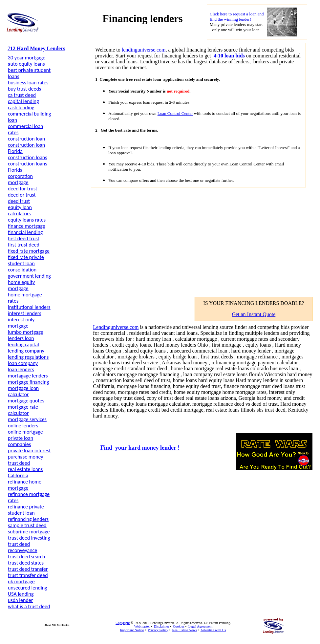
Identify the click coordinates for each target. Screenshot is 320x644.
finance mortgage (27, 226)
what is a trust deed (29, 606)
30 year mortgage (27, 58)
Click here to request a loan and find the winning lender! (237, 17)
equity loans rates (27, 220)
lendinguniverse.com (144, 50)
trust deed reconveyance (22, 547)
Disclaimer (161, 626)
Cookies (179, 626)
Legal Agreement (201, 626)
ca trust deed (22, 95)
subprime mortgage (29, 532)
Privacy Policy (158, 630)
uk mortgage (21, 581)
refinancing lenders (28, 519)
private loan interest (29, 451)
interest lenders (24, 313)
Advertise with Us (213, 630)
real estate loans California (25, 472)
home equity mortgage (21, 285)
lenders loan (21, 338)
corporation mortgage (20, 179)
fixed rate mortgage (29, 251)
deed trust (19, 201)
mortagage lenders (28, 376)
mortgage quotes (26, 401)
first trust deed (24, 245)
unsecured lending (28, 588)
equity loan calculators (20, 210)
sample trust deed (27, 525)
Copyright (123, 623)
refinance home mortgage (25, 485)
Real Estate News (184, 630)
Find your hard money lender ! (140, 448)
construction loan (26, 139)
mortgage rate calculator (23, 410)
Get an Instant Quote (254, 314)
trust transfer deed (28, 575)
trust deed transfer (28, 569)
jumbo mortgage (26, 332)
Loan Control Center (175, 113)
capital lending (23, 101)
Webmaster (142, 626)
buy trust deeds (24, 89)
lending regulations (28, 357)
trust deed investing (29, 538)
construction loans (27, 157)
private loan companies (21, 441)
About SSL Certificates (57, 625)
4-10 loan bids (229, 56)
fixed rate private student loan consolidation (26, 263)
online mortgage (25, 432)
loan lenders (21, 369)
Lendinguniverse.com (116, 327)
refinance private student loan (26, 510)
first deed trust (24, 238)
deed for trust (22, 189)
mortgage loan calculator (23, 391)
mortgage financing (28, 382)
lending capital (23, 344)
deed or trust (22, 195)
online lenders (23, 426)
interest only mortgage (21, 323)
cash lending (21, 107)
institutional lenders (29, 307)
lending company (26, 351)
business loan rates (28, 83)
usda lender (20, 600)
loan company (23, 363)
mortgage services (27, 419)
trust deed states (26, 563)
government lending (29, 276)
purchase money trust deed (26, 460)
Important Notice (132, 630)
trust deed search (26, 557)
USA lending (21, 594)
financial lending (25, 232)
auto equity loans (26, 64)
